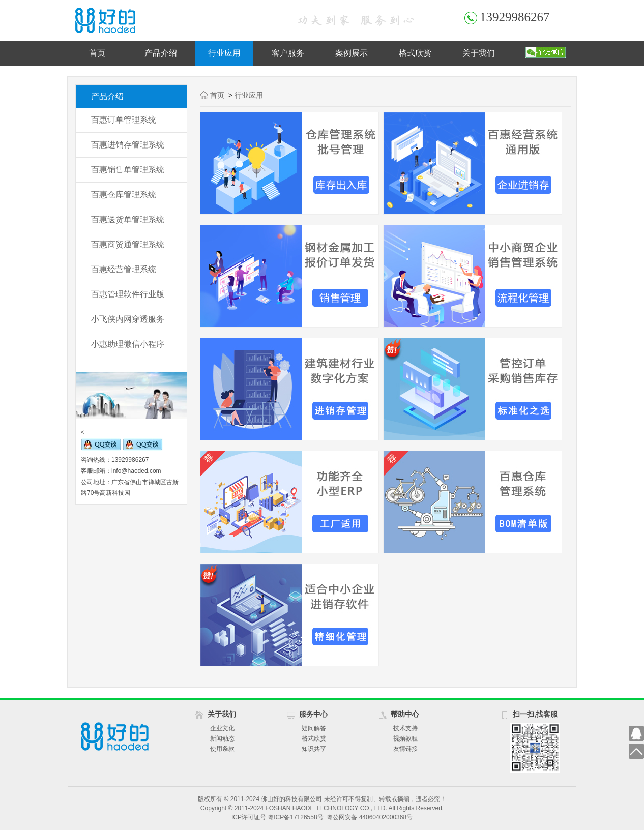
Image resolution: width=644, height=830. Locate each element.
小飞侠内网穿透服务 (128, 319)
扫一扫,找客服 (535, 714)
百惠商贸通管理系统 (128, 244)
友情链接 (405, 749)
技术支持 (405, 728)
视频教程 (405, 738)
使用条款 (222, 749)
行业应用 (224, 53)
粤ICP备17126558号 (295, 817)
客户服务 (288, 53)
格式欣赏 (415, 53)
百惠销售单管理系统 (128, 170)
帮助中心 (405, 714)
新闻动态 (222, 738)
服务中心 (313, 714)
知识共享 (314, 749)
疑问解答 (314, 728)
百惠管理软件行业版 (128, 294)
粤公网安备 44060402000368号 (370, 817)
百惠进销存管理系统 (128, 145)
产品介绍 (161, 53)
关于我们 (479, 53)
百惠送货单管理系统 (128, 219)
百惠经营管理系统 (124, 269)
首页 (97, 53)
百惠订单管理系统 (124, 120)
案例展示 (352, 53)
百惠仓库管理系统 (124, 195)
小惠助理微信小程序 (128, 344)
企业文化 (222, 728)
